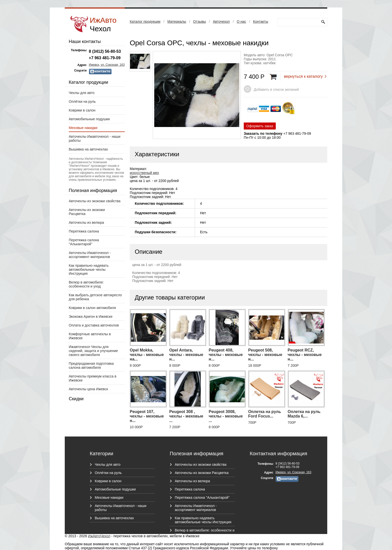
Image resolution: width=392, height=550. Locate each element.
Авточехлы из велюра (86, 222)
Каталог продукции (145, 21)
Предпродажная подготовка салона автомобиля (91, 365)
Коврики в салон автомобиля (92, 308)
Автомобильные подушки (89, 119)
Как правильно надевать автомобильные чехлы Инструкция (89, 269)
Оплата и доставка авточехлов (94, 325)
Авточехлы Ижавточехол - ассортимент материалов (90, 255)
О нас (241, 21)
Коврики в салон (82, 110)
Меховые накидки (83, 128)
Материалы (177, 21)
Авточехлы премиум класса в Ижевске (92, 378)
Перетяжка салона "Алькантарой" (84, 242)
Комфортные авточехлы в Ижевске (90, 336)
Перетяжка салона (84, 231)
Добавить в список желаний (276, 89)
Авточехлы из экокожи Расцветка (87, 212)
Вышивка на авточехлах (88, 149)
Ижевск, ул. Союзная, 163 (107, 65)
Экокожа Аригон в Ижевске (91, 316)
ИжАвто (103, 24)
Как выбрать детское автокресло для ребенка (95, 297)
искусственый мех (144, 173)
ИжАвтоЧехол (99, 536)
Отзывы (199, 21)
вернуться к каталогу (303, 76)
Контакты (260, 21)
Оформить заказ (260, 126)
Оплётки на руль (82, 101)
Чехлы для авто (82, 93)
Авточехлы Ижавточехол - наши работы (94, 138)
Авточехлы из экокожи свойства (95, 201)
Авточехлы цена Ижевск (88, 389)
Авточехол (221, 21)
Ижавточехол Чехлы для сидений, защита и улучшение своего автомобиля (93, 351)
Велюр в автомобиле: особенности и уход (86, 284)
